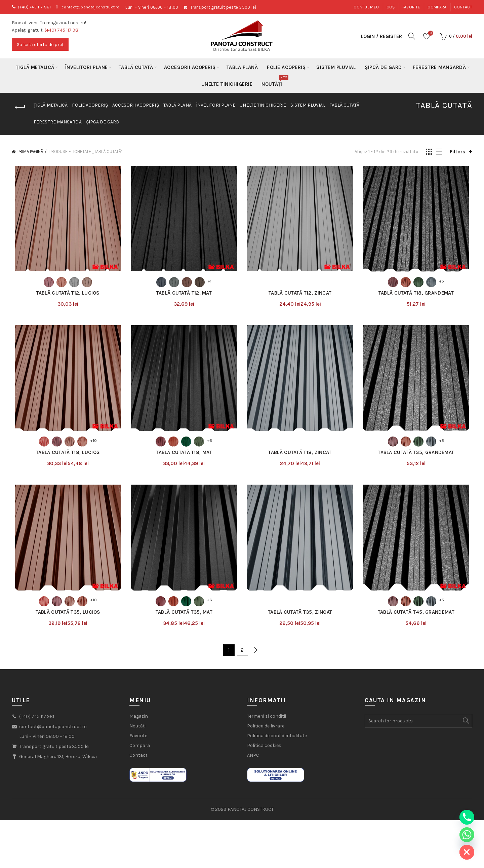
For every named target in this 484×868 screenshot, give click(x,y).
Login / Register (381, 36)
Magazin (139, 721)
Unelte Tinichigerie (227, 84)
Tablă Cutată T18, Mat (183, 456)
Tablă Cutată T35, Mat (183, 617)
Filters (458, 152)
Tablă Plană (242, 67)
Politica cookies (264, 750)
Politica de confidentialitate (277, 741)
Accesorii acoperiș (190, 67)
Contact (463, 7)
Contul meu (366, 7)
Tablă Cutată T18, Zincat (301, 456)
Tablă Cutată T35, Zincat (301, 617)
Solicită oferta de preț (40, 45)
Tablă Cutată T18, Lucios (66, 456)
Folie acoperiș (286, 67)
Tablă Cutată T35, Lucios (65, 617)
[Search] (412, 36)
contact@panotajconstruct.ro (96, 7)
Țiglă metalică (35, 67)
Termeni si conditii (267, 721)
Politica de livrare (266, 731)
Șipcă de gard (383, 67)
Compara (437, 7)
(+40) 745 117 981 (36, 7)
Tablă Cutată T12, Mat (183, 295)
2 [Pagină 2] (242, 655)
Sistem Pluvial (336, 67)
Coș (391, 7)
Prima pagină (30, 152)
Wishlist (430, 33)
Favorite (411, 7)
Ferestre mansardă (439, 67)
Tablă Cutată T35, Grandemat (418, 456)
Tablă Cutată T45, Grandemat (418, 617)
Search (466, 726)
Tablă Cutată (136, 67)
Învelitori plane (87, 67)
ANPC (253, 760)
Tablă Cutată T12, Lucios (65, 295)
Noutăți (274, 81)
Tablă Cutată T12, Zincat (301, 295)
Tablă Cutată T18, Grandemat (418, 295)
